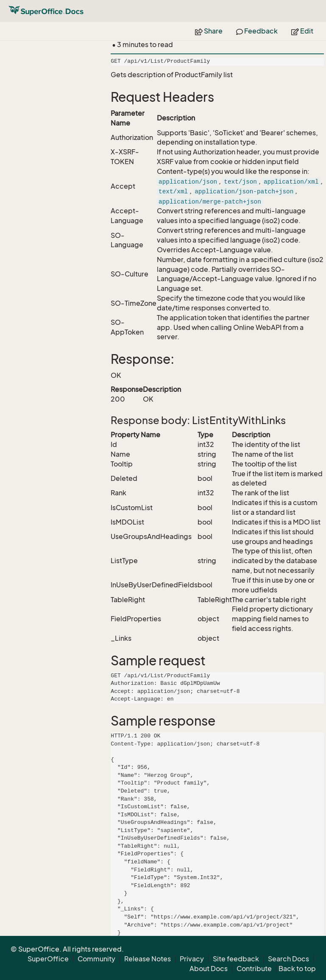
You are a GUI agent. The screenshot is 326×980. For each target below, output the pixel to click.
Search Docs (288, 959)
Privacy (192, 959)
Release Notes (148, 959)
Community (96, 959)
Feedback (257, 31)
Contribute (254, 969)
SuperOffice (48, 959)
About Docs (209, 969)
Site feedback (236, 959)
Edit (302, 31)
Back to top (297, 969)
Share (209, 31)
